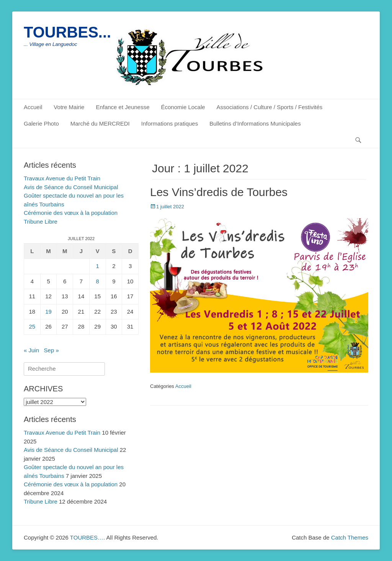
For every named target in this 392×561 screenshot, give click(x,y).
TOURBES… (87, 537)
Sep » (51, 350)
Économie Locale (183, 107)
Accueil (33, 107)
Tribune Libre (41, 222)
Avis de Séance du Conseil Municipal (71, 187)
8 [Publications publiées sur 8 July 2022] (97, 281)
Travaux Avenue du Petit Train (62, 178)
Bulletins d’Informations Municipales (255, 123)
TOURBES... (67, 32)
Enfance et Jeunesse (122, 107)
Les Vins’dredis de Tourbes (219, 192)
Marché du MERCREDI (100, 123)
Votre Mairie (69, 107)
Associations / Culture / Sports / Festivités (270, 107)
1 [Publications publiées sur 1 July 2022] (97, 266)
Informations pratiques (170, 123)
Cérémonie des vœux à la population (71, 213)
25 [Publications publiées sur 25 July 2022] (32, 326)
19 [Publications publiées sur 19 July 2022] (48, 312)
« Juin (31, 350)
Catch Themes (350, 537)
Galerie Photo (41, 123)
